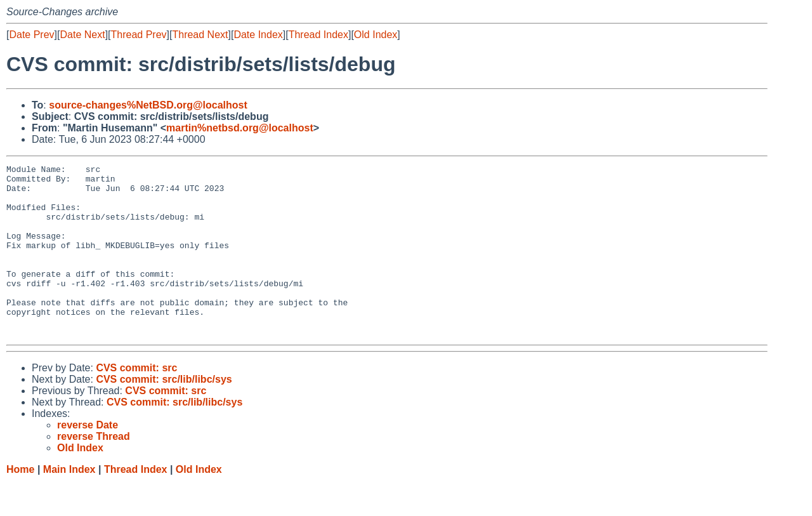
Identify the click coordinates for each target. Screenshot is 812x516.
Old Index (376, 35)
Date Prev (31, 35)
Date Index (258, 35)
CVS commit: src (136, 402)
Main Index (69, 504)
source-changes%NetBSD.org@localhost (148, 105)
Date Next (82, 35)
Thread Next (200, 35)
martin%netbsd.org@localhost (240, 128)
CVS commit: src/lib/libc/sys (164, 413)
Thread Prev (139, 35)
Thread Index (318, 35)
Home (20, 504)
